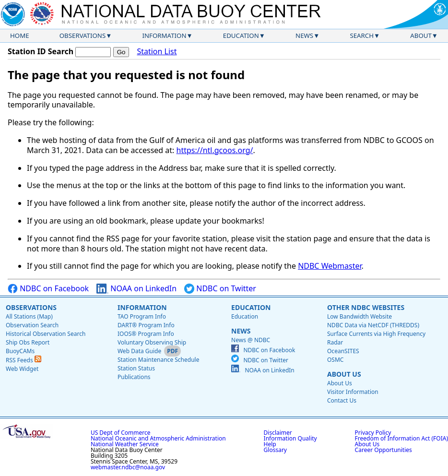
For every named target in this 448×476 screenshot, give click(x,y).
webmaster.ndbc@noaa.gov (128, 467)
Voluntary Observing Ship (152, 342)
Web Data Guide (139, 351)
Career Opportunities (383, 450)
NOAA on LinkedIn (136, 289)
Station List (157, 52)
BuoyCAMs (20, 351)
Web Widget (22, 369)
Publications (134, 377)
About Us (344, 374)
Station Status (136, 368)
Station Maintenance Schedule (159, 360)
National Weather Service (125, 444)
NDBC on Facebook (48, 289)
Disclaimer (278, 433)
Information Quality (290, 438)
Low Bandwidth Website (360, 316)
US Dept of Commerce (121, 433)
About (421, 36)
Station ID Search (41, 51)
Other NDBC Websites (366, 307)
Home (20, 36)
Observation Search (32, 325)
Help (270, 444)
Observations (83, 36)
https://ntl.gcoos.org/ (215, 150)
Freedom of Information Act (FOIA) (401, 438)
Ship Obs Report (28, 342)
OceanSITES (343, 351)
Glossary (275, 450)
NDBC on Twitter (220, 289)
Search (362, 36)
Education (241, 36)
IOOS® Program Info (146, 334)
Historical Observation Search (46, 334)
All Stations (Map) (29, 316)
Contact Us (342, 400)
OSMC (335, 360)
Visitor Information (353, 392)
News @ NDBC (251, 340)
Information (165, 36)
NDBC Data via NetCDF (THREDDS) (373, 325)
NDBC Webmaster (330, 266)
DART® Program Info (146, 325)
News (304, 36)
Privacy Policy (373, 433)
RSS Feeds (24, 360)
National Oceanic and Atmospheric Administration (158, 438)
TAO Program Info (142, 316)
